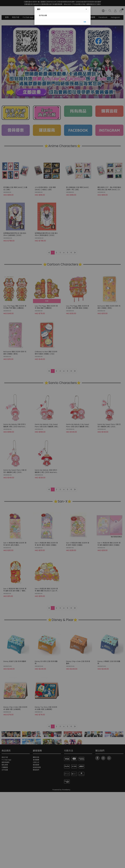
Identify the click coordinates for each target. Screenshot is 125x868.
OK (85, 22)
